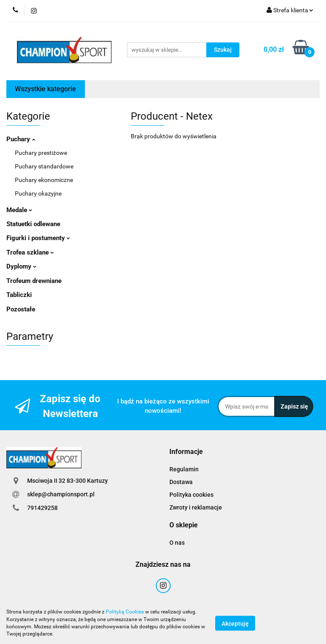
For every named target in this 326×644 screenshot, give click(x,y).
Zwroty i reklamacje (196, 507)
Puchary (21, 139)
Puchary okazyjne (38, 193)
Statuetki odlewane (33, 224)
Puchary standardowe (44, 166)
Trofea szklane (30, 252)
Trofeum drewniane (34, 281)
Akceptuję (235, 623)
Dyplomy (21, 266)
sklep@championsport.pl (61, 494)
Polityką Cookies (125, 612)
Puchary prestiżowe (41, 153)
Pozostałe (21, 309)
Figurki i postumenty (38, 238)
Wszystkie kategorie (45, 89)
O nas (177, 543)
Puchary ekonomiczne (44, 180)
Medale (19, 210)
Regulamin (184, 469)
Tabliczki (19, 295)
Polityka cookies (191, 495)
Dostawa (181, 482)
